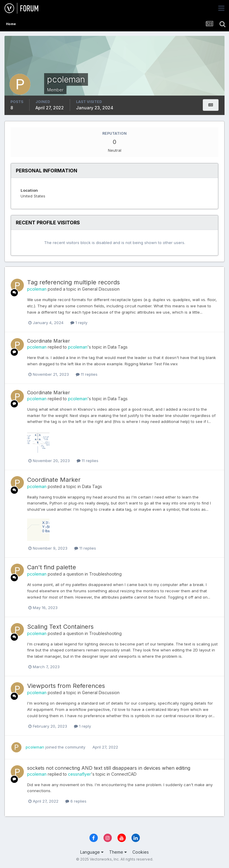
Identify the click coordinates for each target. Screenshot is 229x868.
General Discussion (101, 289)
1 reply (79, 323)
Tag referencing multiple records (74, 282)
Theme (118, 852)
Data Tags (118, 347)
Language (92, 852)
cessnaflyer (79, 774)
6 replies (76, 801)
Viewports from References (66, 686)
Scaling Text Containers (60, 627)
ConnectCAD (124, 774)
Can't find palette (52, 567)
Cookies (141, 852)
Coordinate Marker (49, 341)
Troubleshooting (105, 574)
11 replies (87, 374)
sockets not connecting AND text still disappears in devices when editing (109, 768)
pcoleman (37, 289)
